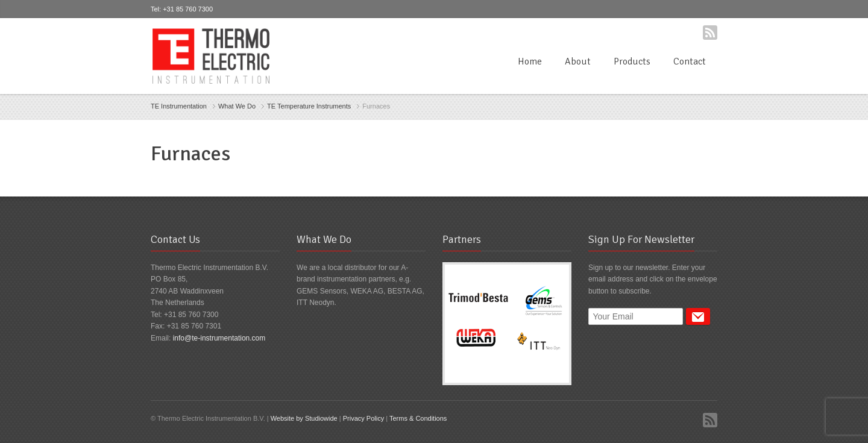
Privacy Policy (363, 418)
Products (632, 61)
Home (530, 61)
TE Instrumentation (179, 106)
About (578, 61)
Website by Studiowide (304, 418)
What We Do (237, 106)
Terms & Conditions (418, 418)
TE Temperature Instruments (309, 106)
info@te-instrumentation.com (219, 338)
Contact (690, 61)
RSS (710, 33)
